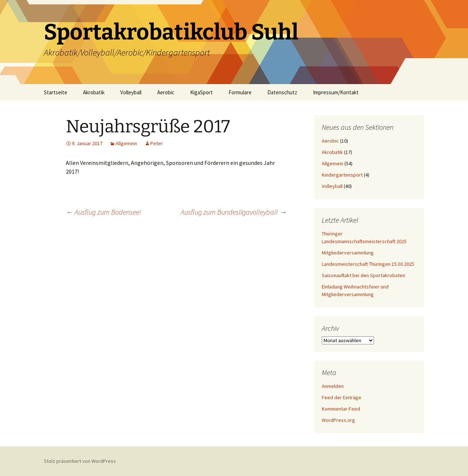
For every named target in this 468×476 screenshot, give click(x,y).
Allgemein (126, 143)
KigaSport (201, 92)
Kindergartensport (342, 175)
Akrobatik (94, 92)
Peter (156, 143)
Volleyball (131, 92)
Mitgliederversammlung (348, 253)
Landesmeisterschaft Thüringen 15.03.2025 (368, 264)
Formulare (240, 92)
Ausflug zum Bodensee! (103, 212)
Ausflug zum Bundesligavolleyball (234, 212)
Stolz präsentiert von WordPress (80, 461)
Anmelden (333, 386)
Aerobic (166, 92)
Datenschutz (282, 92)
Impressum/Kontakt (336, 92)
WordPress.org (338, 420)
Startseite (56, 92)
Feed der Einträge (341, 397)
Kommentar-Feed (341, 409)
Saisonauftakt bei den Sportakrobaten (363, 275)
